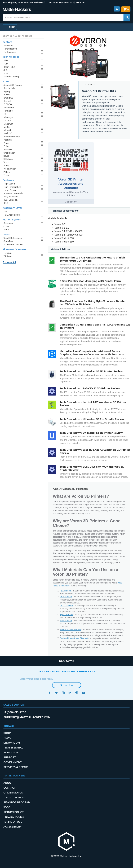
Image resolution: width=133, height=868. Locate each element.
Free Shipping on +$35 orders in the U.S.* (24, 3)
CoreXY (7, 226)
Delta (6, 230)
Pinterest (77, 693)
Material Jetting (11, 77)
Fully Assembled (12, 215)
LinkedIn (70, 693)
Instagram (63, 693)
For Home (8, 46)
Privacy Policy (14, 817)
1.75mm (7, 253)
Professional (13, 748)
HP (5, 114)
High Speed (9, 184)
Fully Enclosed (10, 197)
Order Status (13, 793)
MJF (6, 73)
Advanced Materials (13, 193)
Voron (6, 162)
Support (10, 757)
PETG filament (66, 606)
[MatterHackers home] (66, 842)
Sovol (6, 156)
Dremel (7, 101)
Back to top (67, 661)
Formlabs (8, 111)
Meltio (6, 127)
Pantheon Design (12, 137)
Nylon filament (66, 615)
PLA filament (66, 591)
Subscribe (67, 685)
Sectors (7, 42)
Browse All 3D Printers (18, 36)
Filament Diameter (15, 249)
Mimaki (7, 130)
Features (8, 180)
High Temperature (12, 187)
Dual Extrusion (10, 200)
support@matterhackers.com (27, 717)
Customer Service (57, 3)
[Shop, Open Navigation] (10, 27)
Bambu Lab (9, 88)
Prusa (6, 143)
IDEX (6, 203)
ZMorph (7, 172)
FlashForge (9, 108)
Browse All (9, 262)
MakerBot (8, 124)
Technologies (11, 57)
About (8, 783)
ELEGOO (8, 104)
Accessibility (13, 827)
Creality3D (8, 98)
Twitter (56, 693)
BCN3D (7, 95)
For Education (10, 49)
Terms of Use (13, 822)
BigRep (7, 91)
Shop (7, 733)
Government (12, 762)
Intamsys (8, 117)
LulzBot (7, 120)
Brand (7, 81)
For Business (10, 52)
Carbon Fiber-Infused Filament (74, 638)
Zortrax (7, 175)
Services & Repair (16, 767)
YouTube (83, 693)
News (7, 738)
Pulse (6, 146)
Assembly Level (12, 208)
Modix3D (8, 133)
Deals (6, 235)
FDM (6, 64)
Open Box (8, 241)
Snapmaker (9, 153)
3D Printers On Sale (13, 244)
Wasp (6, 166)
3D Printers (90, 85)
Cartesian (8, 223)
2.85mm (7, 256)
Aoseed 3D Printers (13, 85)
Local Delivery (14, 797)
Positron (8, 140)
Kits (5, 211)
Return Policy (14, 812)
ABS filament (66, 597)
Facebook (50, 693)
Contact (9, 788)
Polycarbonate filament (70, 630)
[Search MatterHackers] (127, 17)
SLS (5, 70)
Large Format (10, 190)
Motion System (12, 220)
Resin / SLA (9, 67)
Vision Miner (10, 169)
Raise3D (8, 149)
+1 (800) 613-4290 (76, 3)
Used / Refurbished (13, 238)
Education (11, 752)
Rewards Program (17, 802)
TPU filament (66, 621)
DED (6, 60)
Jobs (7, 807)
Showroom (12, 743)
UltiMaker (8, 159)
